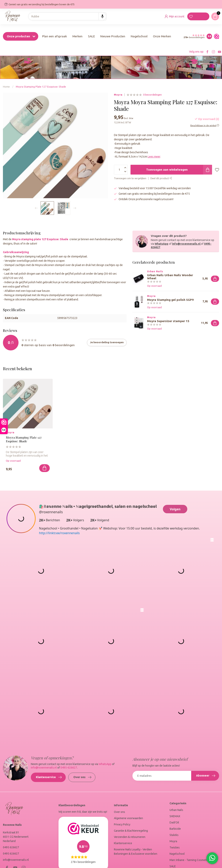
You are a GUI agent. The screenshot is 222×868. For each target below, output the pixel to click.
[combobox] (67, 16)
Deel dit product (161, 178)
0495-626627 (69, 768)
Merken (77, 36)
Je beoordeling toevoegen (107, 342)
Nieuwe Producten (113, 36)
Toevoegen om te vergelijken (130, 178)
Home (6, 87)
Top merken (83, 67)
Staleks (174, 835)
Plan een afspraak (55, 36)
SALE (91, 36)
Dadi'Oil (174, 822)
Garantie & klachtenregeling (131, 831)
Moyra (118, 95)
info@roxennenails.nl (186, 244)
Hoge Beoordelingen (139, 68)
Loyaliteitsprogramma (28, 67)
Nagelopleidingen (194, 68)
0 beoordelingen (152, 95)
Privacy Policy (122, 824)
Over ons (82, 777)
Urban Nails (176, 810)
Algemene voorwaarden (128, 818)
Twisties (175, 847)
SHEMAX (175, 816)
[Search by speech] (102, 16)
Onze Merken (162, 36)
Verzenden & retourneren (130, 837)
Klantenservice (49, 777)
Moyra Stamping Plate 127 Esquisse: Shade (41, 87)
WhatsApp (162, 244)
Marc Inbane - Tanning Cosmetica (190, 860)
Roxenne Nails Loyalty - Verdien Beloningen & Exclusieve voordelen (136, 852)
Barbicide (175, 829)
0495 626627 (11, 847)
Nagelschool (139, 36)
